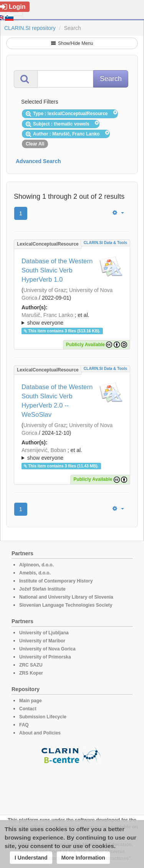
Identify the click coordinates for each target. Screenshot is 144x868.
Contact (28, 709)
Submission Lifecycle (43, 717)
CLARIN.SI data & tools (105, 243)
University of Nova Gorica (47, 649)
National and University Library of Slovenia (66, 597)
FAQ (24, 725)
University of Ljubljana (44, 633)
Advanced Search (38, 161)
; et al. (72, 319)
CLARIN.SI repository (30, 28)
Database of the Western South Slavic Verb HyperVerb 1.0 (57, 270)
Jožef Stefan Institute (42, 589)
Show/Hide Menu (72, 43)
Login (13, 7)
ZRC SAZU (31, 665)
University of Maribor (42, 641)
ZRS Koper (31, 673)
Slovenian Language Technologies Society (66, 605)
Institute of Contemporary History (56, 581)
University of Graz (45, 290)
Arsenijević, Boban (44, 450)
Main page (31, 701)
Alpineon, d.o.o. (36, 565)
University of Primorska (45, 657)
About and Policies (40, 733)
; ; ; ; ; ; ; (72, 319)
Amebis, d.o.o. (35, 573)
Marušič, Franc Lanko (47, 315)
